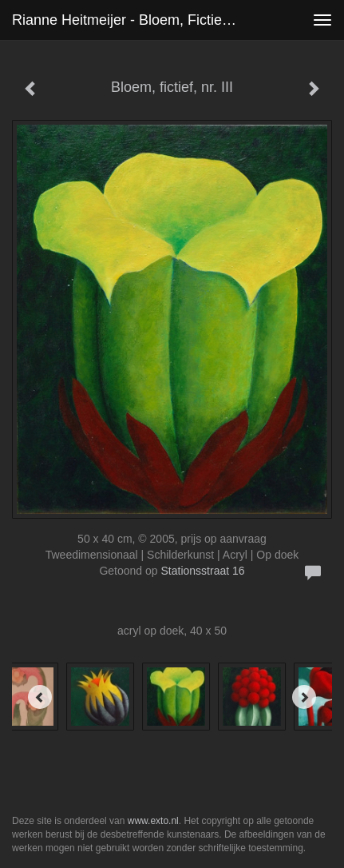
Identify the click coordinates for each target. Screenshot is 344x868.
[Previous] (40, 697)
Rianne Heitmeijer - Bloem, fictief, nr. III (130, 20)
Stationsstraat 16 (203, 571)
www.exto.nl (153, 821)
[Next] (304, 697)
